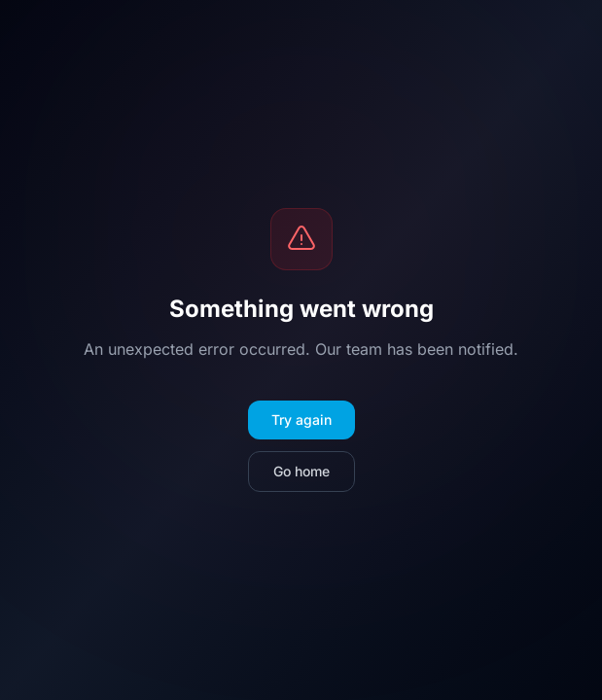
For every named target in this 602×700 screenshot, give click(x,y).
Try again (301, 420)
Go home (301, 471)
